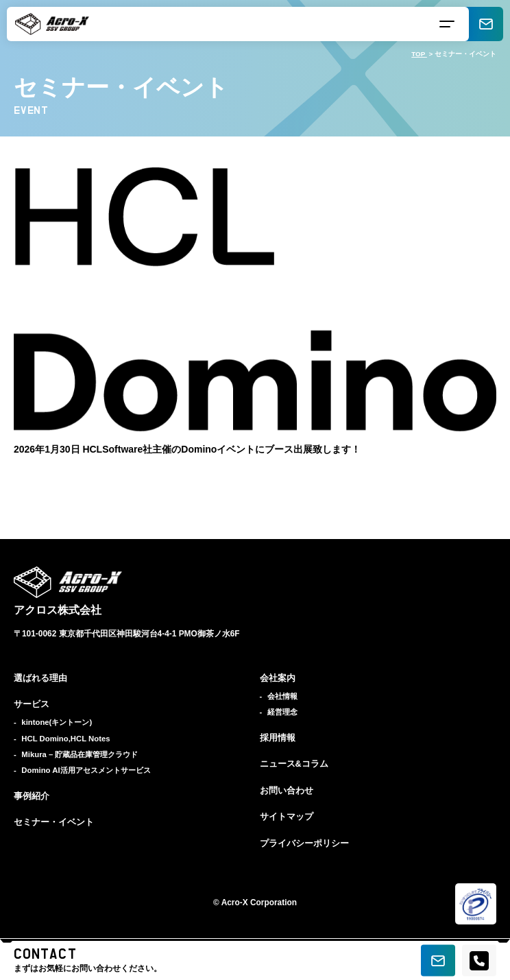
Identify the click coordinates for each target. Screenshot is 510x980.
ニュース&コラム (294, 764)
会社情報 (282, 696)
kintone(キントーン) (57, 722)
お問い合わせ (287, 791)
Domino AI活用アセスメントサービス (86, 770)
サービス (32, 704)
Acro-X (235, 903)
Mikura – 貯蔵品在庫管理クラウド (80, 754)
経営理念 (282, 712)
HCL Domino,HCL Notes (65, 739)
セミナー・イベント (54, 822)
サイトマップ (287, 817)
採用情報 (278, 738)
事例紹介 (32, 796)
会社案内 (278, 678)
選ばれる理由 (40, 678)
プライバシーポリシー (304, 844)
